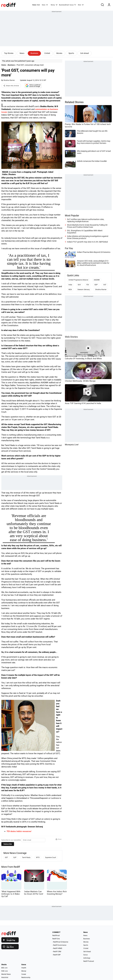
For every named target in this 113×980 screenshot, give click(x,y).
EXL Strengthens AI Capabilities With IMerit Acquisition (85, 232)
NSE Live (4, 971)
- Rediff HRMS (57, 948)
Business (34, 53)
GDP (96, 285)
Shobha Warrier (9, 80)
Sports (71, 53)
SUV (79, 285)
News (45, 5)
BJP (15, 857)
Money (54, 5)
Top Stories (9, 53)
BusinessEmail (64, 5)
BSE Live (4, 968)
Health (24, 968)
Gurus (72, 5)
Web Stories (71, 337)
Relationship (26, 977)
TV (75, 5)
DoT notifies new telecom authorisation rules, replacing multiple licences (86, 220)
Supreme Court (51, 857)
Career (24, 974)
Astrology (87, 958)
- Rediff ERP (56, 955)
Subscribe (8, 844)
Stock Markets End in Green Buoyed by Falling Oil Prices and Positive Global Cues (87, 226)
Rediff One (56, 939)
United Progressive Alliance (78, 280)
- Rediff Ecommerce (59, 945)
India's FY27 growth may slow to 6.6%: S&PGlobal (87, 242)
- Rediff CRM (57, 952)
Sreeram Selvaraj (84, 290)
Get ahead (85, 53)
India (70, 285)
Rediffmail (56, 935)
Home (34, 5)
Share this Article (11, 86)
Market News (6, 974)
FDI (88, 285)
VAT (105, 285)
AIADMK (97, 280)
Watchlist (5, 977)
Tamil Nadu (26, 857)
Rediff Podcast (89, 961)
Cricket (47, 53)
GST (6, 857)
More (81, 5)
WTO (38, 857)
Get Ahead (87, 952)
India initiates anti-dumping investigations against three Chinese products (88, 237)
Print (59, 839)
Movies (59, 53)
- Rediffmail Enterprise (60, 942)
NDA (70, 290)
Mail (38, 5)
